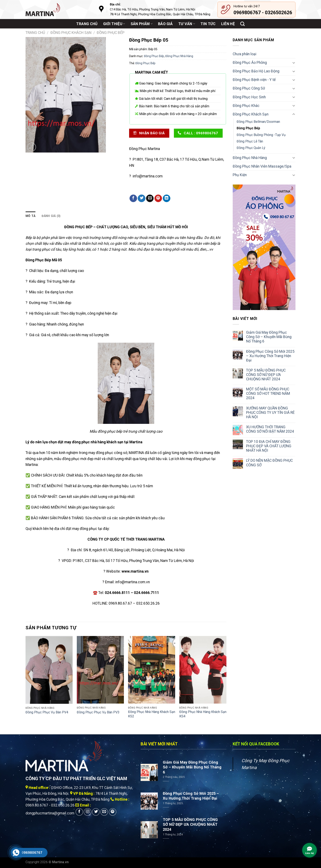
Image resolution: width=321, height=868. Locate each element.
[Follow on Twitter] (96, 812)
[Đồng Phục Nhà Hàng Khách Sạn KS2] (152, 670)
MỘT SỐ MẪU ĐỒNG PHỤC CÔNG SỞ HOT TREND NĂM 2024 (268, 394)
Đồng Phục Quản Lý (251, 148)
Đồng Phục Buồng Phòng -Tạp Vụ (261, 135)
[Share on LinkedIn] (167, 198)
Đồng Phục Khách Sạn (71, 33)
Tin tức (208, 24)
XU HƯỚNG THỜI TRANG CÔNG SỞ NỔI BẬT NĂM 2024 (270, 429)
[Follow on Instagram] (87, 812)
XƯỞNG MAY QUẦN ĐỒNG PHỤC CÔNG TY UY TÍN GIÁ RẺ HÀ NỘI (270, 413)
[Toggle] (294, 63)
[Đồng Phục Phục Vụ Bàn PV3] (100, 670)
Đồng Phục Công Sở (249, 88)
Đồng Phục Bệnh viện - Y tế (254, 80)
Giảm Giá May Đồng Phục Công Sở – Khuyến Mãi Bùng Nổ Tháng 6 (269, 337)
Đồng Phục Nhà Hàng (179, 56)
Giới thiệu (114, 24)
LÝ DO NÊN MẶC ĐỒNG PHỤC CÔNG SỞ (269, 463)
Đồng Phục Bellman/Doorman (258, 122)
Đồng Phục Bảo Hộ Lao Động (256, 71)
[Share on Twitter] (141, 198)
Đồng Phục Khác (246, 106)
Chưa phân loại (245, 54)
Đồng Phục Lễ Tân (250, 141)
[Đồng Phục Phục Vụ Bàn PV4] (49, 670)
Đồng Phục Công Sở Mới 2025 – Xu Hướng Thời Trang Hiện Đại (270, 356)
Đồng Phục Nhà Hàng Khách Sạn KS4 (203, 714)
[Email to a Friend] (150, 198)
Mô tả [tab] (30, 216)
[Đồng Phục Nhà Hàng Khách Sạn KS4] (203, 670)
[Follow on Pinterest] (113, 812)
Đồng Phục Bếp (111, 33)
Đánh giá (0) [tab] (51, 216)
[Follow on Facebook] (79, 812)
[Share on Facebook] (133, 198)
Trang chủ (87, 24)
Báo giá (165, 24)
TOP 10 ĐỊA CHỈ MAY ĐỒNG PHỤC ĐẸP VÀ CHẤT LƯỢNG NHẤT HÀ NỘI (269, 446)
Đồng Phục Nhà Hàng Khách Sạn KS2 (152, 714)
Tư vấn (187, 24)
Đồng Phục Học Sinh (249, 97)
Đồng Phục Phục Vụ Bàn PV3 (98, 712)
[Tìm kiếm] (242, 24)
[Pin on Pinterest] (158, 198)
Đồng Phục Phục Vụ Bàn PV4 (47, 712)
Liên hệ (228, 24)
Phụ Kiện (240, 175)
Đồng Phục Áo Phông (250, 63)
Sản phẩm (142, 24)
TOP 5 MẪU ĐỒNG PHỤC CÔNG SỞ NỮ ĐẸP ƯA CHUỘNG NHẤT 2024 (266, 375)
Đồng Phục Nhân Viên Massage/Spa (262, 166)
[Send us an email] (104, 812)
